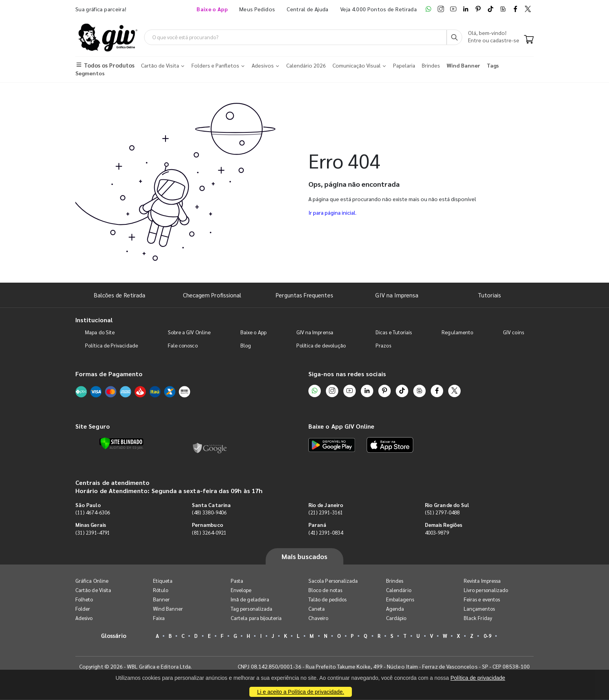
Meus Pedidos (257, 9)
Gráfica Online (92, 581)
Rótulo (161, 590)
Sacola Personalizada (333, 581)
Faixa (159, 618)
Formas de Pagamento (109, 374)
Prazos (383, 346)
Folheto (84, 600)
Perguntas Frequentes (304, 295)
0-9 (487, 636)
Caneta (317, 609)
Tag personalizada (251, 609)
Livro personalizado (486, 590)
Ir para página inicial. (332, 213)
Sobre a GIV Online (189, 333)
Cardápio (396, 618)
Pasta (237, 581)
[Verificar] (121, 444)
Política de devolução (321, 346)
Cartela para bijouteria (256, 618)
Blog (246, 346)
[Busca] (454, 37)
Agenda (395, 609)
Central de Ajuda (308, 9)
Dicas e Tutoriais (394, 333)
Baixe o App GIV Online (341, 426)
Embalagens (400, 600)
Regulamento (457, 333)
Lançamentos (479, 609)
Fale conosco (183, 346)
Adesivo (84, 618)
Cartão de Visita (93, 590)
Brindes (395, 581)
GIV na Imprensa (397, 295)
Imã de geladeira (250, 600)
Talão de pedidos (327, 600)
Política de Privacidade (111, 346)
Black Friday (478, 618)
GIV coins (513, 333)
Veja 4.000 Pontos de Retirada (378, 9)
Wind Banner (168, 609)
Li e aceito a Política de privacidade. (301, 692)
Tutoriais (489, 295)
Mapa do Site (100, 333)
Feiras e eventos (482, 600)
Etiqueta (163, 581)
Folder (83, 609)
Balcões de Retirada (120, 295)
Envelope (241, 590)
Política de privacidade (478, 678)
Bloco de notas (325, 590)
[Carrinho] (529, 40)
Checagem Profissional (212, 295)
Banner (161, 600)
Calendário (399, 590)
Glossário (114, 636)
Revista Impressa (482, 581)
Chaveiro (318, 618)
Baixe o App (253, 333)
